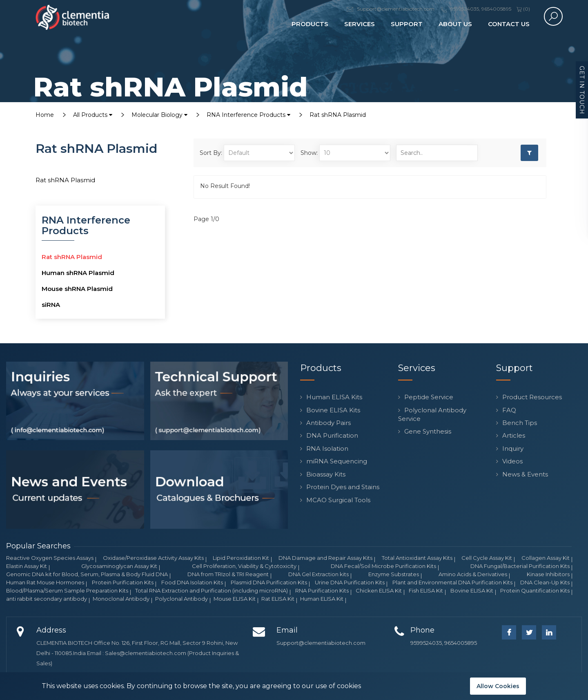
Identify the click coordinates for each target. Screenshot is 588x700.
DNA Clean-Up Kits (545, 582)
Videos (512, 461)
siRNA (51, 305)
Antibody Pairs (329, 423)
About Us (455, 24)
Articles (514, 435)
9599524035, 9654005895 (444, 643)
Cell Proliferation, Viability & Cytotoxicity (244, 566)
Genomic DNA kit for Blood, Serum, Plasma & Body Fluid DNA (87, 574)
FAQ (509, 410)
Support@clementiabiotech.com (321, 643)
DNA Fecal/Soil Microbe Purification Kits (383, 566)
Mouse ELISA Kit (235, 599)
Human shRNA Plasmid (78, 273)
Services (360, 24)
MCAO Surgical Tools (338, 500)
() (523, 9)
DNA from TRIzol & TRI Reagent (228, 574)
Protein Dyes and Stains (343, 487)
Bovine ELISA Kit (472, 590)
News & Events (525, 474)
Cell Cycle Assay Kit (487, 558)
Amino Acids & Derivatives (473, 574)
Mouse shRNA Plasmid (77, 289)
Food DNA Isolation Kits (192, 582)
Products (310, 24)
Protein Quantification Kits (535, 590)
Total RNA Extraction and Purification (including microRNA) (212, 590)
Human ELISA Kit (322, 599)
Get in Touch (582, 90)
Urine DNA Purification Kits (350, 582)
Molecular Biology (159, 115)
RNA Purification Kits (322, 590)
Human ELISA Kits (334, 397)
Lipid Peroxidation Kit (241, 558)
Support (407, 24)
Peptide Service (429, 397)
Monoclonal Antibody (121, 599)
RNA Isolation (327, 448)
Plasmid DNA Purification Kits (269, 582)
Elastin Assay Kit (27, 566)
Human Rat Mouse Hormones (45, 582)
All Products (93, 115)
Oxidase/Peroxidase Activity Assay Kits (153, 558)
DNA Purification (332, 435)
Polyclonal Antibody (182, 599)
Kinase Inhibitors (548, 574)
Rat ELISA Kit (278, 599)
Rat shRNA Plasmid (338, 115)
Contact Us (509, 24)
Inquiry (513, 448)
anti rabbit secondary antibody (47, 599)
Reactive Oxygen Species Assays (50, 558)
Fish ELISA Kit (426, 590)
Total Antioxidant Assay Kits (417, 558)
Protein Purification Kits (123, 582)
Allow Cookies (498, 686)
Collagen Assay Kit (546, 558)
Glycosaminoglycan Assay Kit (119, 566)
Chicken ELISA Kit (379, 590)
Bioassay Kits (326, 474)
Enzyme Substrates (394, 574)
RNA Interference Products (248, 115)
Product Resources (532, 397)
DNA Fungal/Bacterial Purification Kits (520, 566)
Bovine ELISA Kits (333, 410)
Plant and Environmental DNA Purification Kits (452, 582)
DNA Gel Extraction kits (318, 574)
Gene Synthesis (428, 431)
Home (45, 115)
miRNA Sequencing (337, 461)
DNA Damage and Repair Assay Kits (325, 558)
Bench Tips (520, 423)
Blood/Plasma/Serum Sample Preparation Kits (67, 590)
